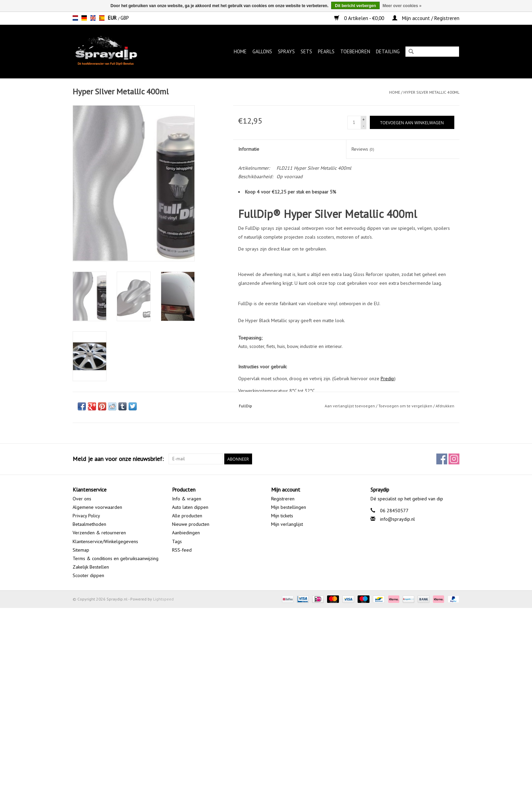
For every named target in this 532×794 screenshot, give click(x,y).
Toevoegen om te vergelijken (406, 406)
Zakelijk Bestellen (91, 567)
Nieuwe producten (191, 524)
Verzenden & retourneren (99, 533)
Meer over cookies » (402, 6)
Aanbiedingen (186, 533)
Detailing (388, 51)
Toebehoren (355, 51)
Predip (387, 378)
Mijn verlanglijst (287, 524)
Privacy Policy (86, 516)
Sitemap (81, 550)
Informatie (249, 149)
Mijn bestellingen (289, 507)
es (102, 18)
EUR (113, 18)
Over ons (82, 499)
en (93, 18)
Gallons (262, 51)
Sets (306, 51)
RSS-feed (182, 550)
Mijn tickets (282, 516)
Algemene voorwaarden (97, 507)
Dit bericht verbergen (355, 6)
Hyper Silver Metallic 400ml (431, 92)
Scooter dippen (88, 575)
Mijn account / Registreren (426, 18)
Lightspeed (163, 599)
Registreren (283, 499)
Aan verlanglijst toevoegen (350, 406)
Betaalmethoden (89, 524)
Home (240, 51)
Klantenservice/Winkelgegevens (105, 541)
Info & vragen (187, 499)
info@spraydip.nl (397, 519)
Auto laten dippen (190, 507)
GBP (125, 18)
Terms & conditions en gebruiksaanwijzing (116, 558)
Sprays (286, 51)
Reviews (363, 149)
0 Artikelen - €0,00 (360, 18)
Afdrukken (445, 406)
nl (75, 18)
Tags (177, 541)
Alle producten (187, 516)
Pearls (326, 51)
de (84, 18)
